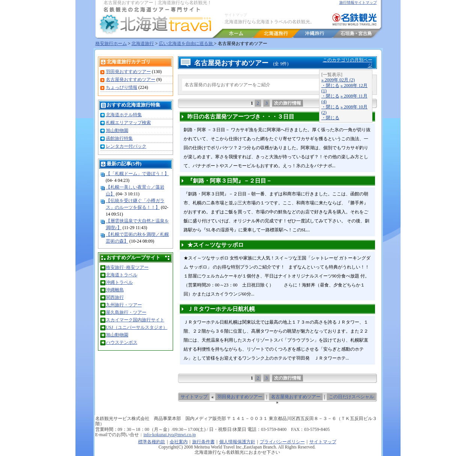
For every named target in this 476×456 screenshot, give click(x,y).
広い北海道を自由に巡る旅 (186, 43)
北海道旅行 (143, 43)
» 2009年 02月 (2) (338, 80)
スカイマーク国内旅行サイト (135, 320)
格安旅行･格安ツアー (127, 267)
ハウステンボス (122, 342)
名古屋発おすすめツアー (131, 79)
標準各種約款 (152, 442)
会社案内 (179, 442)
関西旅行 (115, 297)
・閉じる (330, 85)
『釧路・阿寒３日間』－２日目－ (230, 181)
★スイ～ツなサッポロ (215, 245)
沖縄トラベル (119, 282)
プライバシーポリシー (282, 442)
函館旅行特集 (119, 138)
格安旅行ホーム (111, 43)
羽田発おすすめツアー (128, 72)
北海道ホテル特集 (124, 115)
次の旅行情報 (288, 103)
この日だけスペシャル (351, 397)
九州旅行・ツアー (124, 305)
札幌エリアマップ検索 (128, 123)
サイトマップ (236, 15)
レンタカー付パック (126, 146)
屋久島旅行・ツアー (126, 312)
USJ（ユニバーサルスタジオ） (137, 327)
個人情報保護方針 (237, 442)
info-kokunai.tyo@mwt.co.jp (169, 435)
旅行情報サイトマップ (358, 2)
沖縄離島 (115, 290)
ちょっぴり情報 (122, 87)
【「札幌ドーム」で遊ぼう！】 (137, 174)
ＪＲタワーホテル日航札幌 (221, 309)
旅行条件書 (203, 442)
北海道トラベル (122, 275)
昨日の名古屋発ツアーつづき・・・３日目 (241, 117)
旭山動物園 (117, 130)
